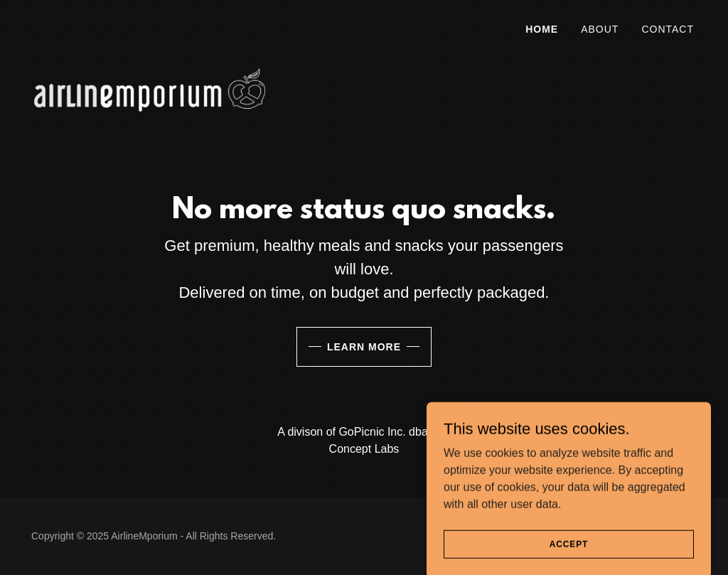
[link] (150, 25)
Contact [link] (668, 29)
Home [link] (542, 29)
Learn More (364, 347)
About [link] (600, 29)
